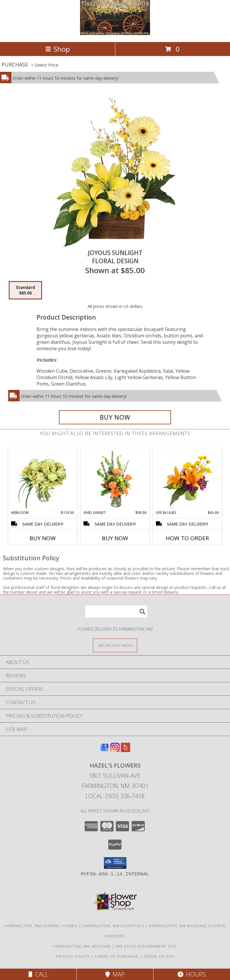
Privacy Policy (73, 956)
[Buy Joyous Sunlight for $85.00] (115, 417)
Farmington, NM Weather (82, 946)
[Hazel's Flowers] (115, 33)
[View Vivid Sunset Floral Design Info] (115, 479)
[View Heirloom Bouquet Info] (43, 479)
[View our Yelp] (126, 750)
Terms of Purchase (117, 956)
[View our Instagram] (115, 750)
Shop (57, 49)
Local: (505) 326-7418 (115, 796)
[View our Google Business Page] (104, 750)
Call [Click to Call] (38, 974)
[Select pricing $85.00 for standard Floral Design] (25, 290)
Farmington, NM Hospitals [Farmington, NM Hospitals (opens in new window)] (113, 926)
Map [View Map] (115, 974)
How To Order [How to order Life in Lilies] (187, 538)
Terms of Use (159, 956)
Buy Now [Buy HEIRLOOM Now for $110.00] (43, 538)
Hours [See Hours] (192, 974)
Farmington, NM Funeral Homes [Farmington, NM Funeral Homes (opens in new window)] (41, 926)
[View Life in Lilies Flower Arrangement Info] (188, 479)
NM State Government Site (146, 946)
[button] (115, 863)
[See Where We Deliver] (115, 645)
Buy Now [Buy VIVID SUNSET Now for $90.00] (115, 538)
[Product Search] (116, 612)
